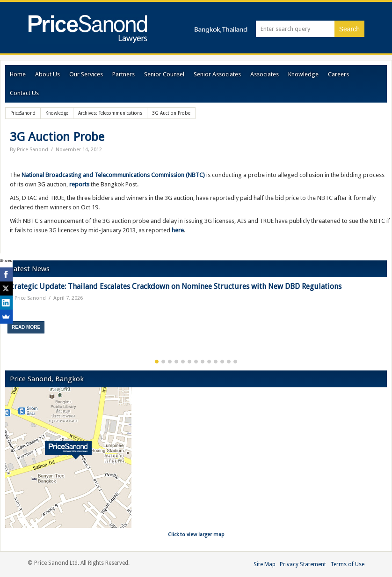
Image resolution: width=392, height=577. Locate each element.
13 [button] (235, 362)
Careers (338, 74)
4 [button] (176, 362)
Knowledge (303, 74)
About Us (47, 74)
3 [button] (170, 362)
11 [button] (222, 362)
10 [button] (216, 362)
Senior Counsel (164, 74)
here (178, 230)
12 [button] (229, 362)
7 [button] (196, 362)
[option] (196, 311)
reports (79, 184)
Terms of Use (347, 564)
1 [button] (157, 362)
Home (18, 74)
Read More (26, 327)
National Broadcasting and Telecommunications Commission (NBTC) (113, 175)
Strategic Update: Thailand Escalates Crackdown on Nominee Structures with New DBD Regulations (174, 286)
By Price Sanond (29, 150)
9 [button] (209, 362)
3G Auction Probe (57, 137)
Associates (265, 74)
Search (349, 29)
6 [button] (189, 362)
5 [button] (183, 362)
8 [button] (203, 362)
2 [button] (163, 362)
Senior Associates (217, 74)
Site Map (265, 564)
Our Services (86, 74)
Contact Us (24, 93)
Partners (123, 74)
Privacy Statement (303, 564)
